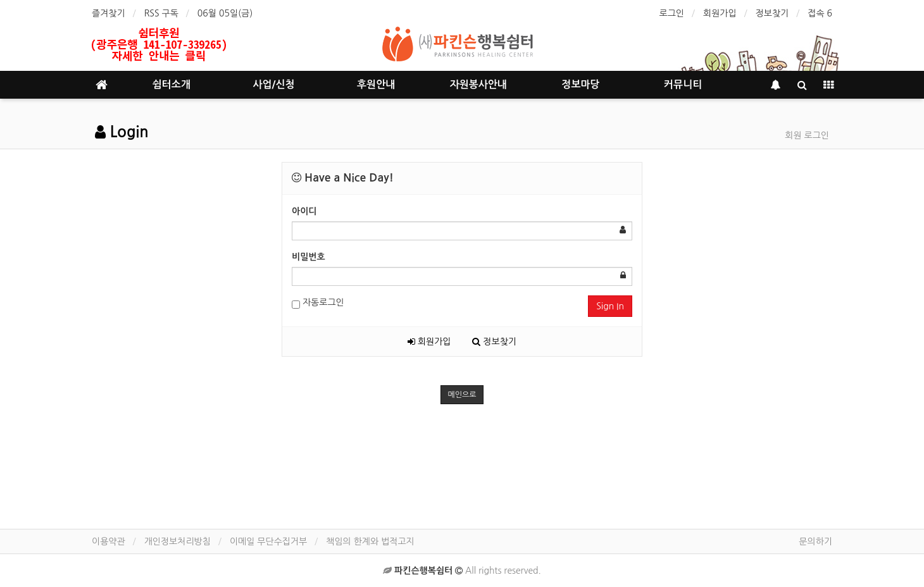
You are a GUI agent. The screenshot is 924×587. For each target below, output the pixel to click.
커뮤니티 (683, 84)
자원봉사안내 (478, 84)
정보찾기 (772, 13)
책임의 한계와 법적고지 (370, 541)
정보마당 (580, 84)
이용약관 (109, 541)
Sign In (610, 306)
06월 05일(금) (225, 13)
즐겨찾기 (109, 13)
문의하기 (815, 541)
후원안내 (376, 84)
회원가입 (720, 13)
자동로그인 (318, 303)
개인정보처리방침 (178, 541)
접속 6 (820, 13)
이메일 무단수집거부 (268, 541)
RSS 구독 (161, 13)
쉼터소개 (172, 84)
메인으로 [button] (462, 395)
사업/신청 (273, 84)
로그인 (672, 13)
